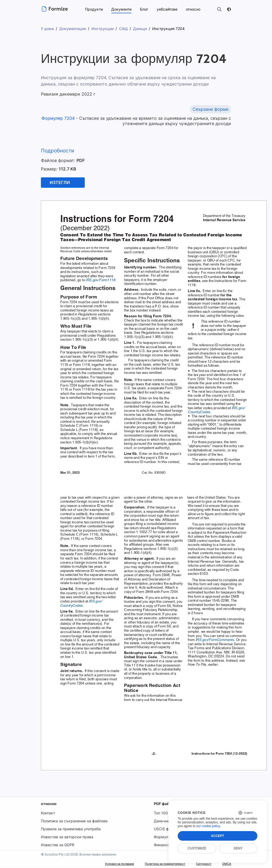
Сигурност (199, 864)
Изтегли (60, 183)
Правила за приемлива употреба (70, 829)
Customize (197, 848)
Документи (121, 9)
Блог (144, 9)
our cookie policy (208, 826)
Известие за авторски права (66, 837)
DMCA (226, 864)
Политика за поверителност (153, 864)
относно (48, 804)
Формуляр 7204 (59, 118)
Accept (217, 836)
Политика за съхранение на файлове (74, 821)
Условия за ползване (98, 864)
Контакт (48, 813)
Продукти (93, 9)
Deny (238, 848)
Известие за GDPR (57, 845)
